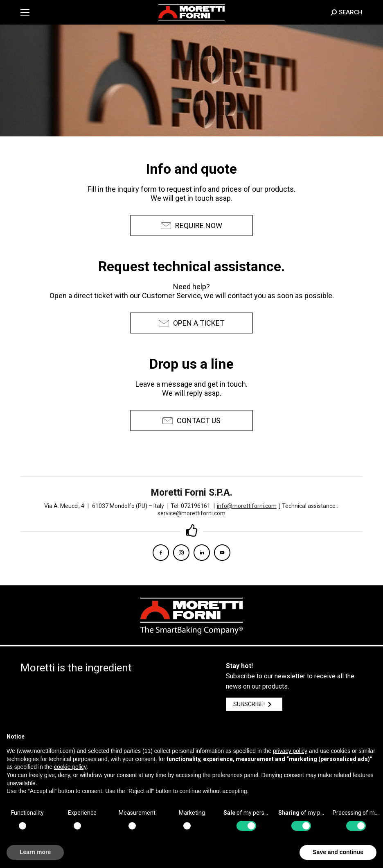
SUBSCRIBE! (254, 704)
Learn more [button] (35, 852)
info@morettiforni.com (248, 506)
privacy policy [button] (290, 751)
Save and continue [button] (338, 852)
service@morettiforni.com (191, 513)
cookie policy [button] (70, 767)
